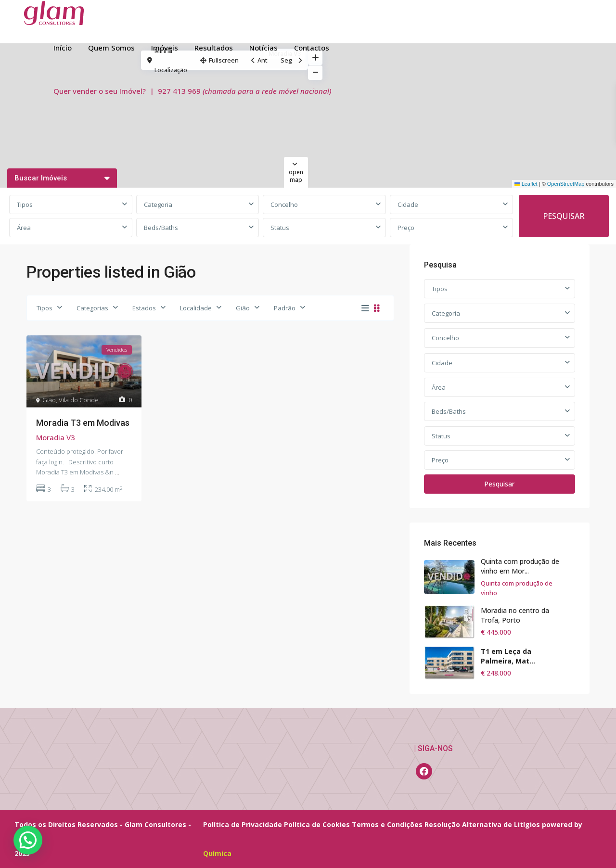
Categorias (92, 308)
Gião (243, 308)
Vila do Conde (79, 400)
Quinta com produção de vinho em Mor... (520, 566)
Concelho (284, 204)
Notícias (263, 48)
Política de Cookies (317, 824)
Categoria (158, 204)
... (117, 472)
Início (63, 48)
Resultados (214, 48)
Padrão (285, 308)
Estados (144, 308)
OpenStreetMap (566, 184)
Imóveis (165, 48)
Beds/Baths (161, 228)
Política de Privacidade (243, 824)
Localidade (196, 308)
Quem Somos (111, 48)
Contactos (312, 48)
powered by (562, 824)
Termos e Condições (387, 824)
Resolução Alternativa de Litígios (482, 824)
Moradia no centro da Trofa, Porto (515, 615)
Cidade (408, 204)
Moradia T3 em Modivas (83, 423)
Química (217, 853)
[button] (28, 840)
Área (24, 228)
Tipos (25, 204)
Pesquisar (499, 484)
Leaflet (526, 184)
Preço (406, 228)
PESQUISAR (564, 216)
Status (280, 228)
